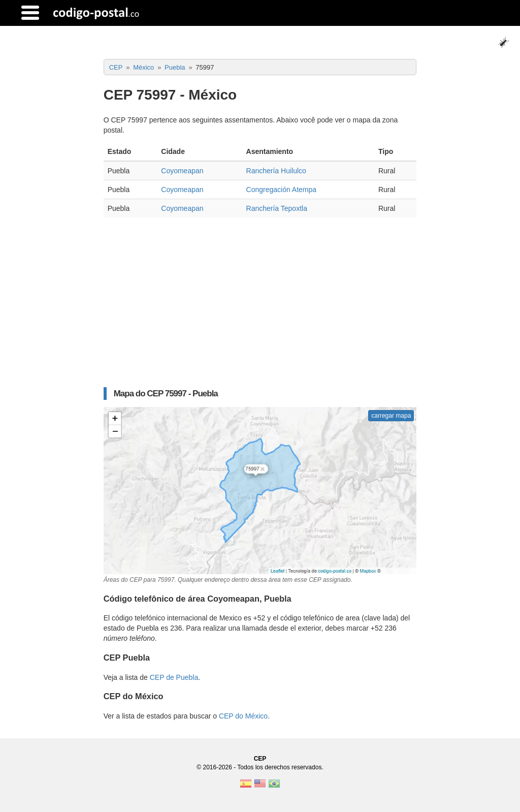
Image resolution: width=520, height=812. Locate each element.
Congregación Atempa (282, 190)
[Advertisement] (260, 299)
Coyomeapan (182, 171)
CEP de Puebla (174, 677)
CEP (260, 759)
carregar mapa (391, 416)
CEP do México (243, 716)
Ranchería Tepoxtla (277, 208)
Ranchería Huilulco (276, 171)
